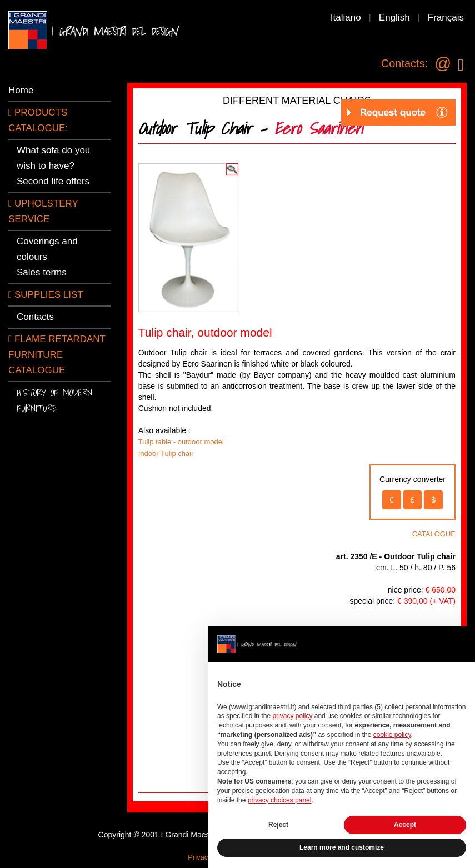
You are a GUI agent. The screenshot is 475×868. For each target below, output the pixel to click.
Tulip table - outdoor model (181, 442)
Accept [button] (405, 825)
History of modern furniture (54, 400)
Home (21, 90)
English (394, 17)
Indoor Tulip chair (166, 453)
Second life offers (53, 181)
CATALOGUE (434, 534)
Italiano (346, 17)
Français (446, 17)
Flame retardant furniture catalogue (57, 355)
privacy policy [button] (292, 716)
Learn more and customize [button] (342, 847)
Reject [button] (278, 825)
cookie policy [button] (392, 735)
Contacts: (404, 63)
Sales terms (42, 272)
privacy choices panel (280, 800)
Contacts (35, 317)
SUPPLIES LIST (46, 295)
